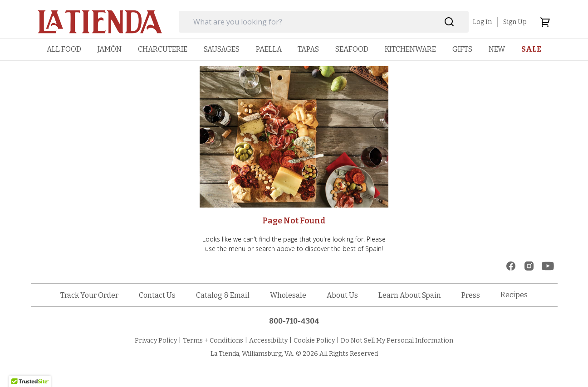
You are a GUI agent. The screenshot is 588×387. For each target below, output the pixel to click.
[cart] (545, 22)
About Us (342, 295)
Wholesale (288, 295)
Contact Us (157, 295)
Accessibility (268, 341)
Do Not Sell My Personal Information (397, 341)
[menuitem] (64, 49)
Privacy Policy (156, 341)
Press (471, 295)
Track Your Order (89, 295)
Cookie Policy (314, 341)
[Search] (449, 22)
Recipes (514, 295)
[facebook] (511, 266)
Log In (482, 22)
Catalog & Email (223, 295)
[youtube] (548, 266)
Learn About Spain (410, 295)
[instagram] (529, 266)
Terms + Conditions (213, 341)
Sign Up (515, 22)
